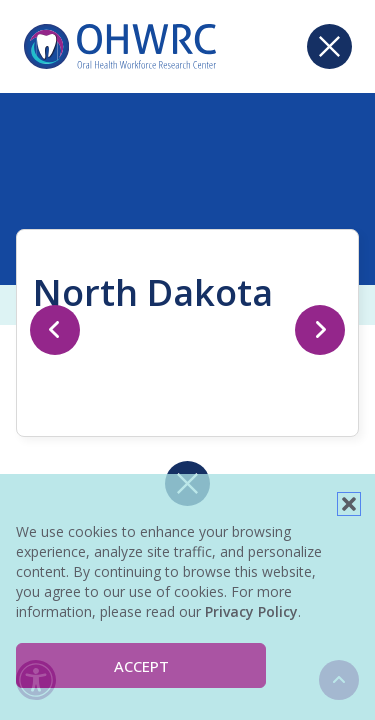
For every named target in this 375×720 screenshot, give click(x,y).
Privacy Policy (251, 611)
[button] (349, 504)
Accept (141, 666)
